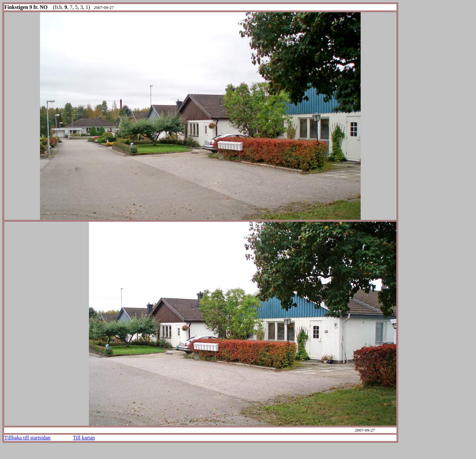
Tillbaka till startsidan (27, 438)
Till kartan (84, 438)
